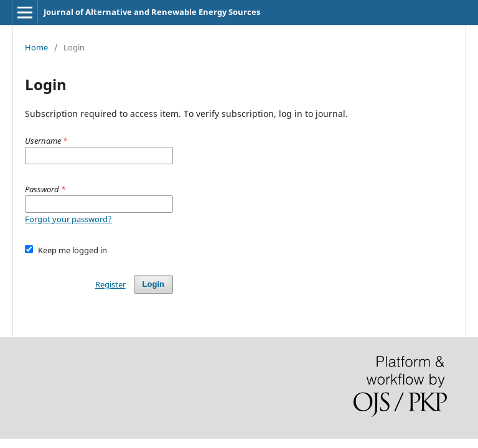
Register (110, 284)
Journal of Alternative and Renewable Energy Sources (152, 12)
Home (36, 47)
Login (153, 284)
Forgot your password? (68, 219)
